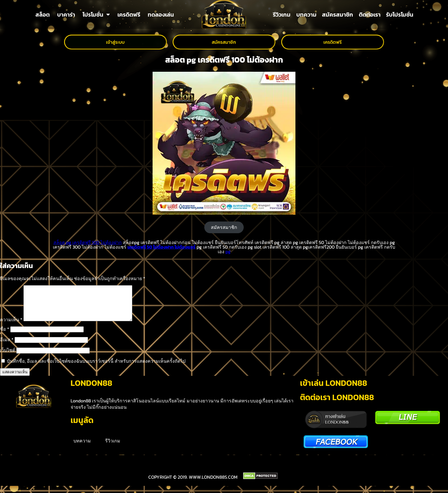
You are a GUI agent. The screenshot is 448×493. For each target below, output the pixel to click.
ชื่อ (5, 336)
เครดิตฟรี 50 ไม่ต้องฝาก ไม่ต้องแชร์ (161, 247)
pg (228, 252)
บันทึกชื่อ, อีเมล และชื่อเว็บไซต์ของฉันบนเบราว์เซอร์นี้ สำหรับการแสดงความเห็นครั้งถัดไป (96, 368)
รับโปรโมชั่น (400, 15)
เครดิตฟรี (129, 15)
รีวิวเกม (282, 15)
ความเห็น (11, 326)
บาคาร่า (66, 15)
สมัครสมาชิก (338, 15)
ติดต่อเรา (370, 15)
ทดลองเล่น (161, 15)
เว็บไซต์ (8, 357)
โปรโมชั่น (96, 15)
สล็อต (43, 15)
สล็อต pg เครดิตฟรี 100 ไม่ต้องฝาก (88, 242)
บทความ (306, 15)
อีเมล (7, 346)
